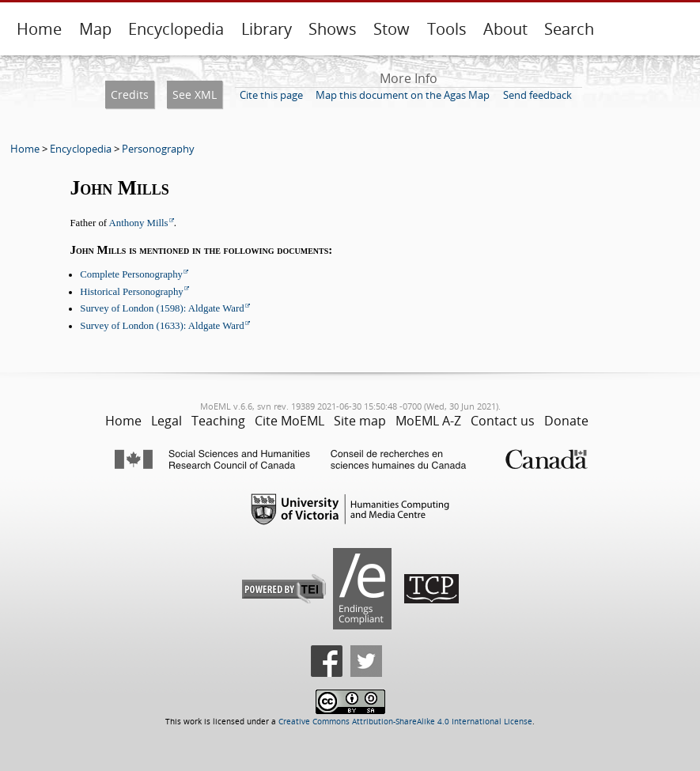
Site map (360, 421)
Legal (166, 421)
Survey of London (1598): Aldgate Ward (162, 308)
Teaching (218, 421)
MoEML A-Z (428, 421)
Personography (158, 149)
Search (569, 29)
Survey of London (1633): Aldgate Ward (162, 326)
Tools (447, 29)
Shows (333, 29)
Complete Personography (131, 274)
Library (267, 29)
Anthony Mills (139, 223)
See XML (195, 94)
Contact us (503, 421)
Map (95, 29)
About (505, 29)
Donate (566, 421)
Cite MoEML (289, 421)
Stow (392, 29)
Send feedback (537, 95)
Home (39, 29)
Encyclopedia (176, 29)
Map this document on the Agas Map (403, 95)
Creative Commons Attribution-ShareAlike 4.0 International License (405, 722)
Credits (130, 94)
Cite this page (271, 95)
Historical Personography (131, 292)
